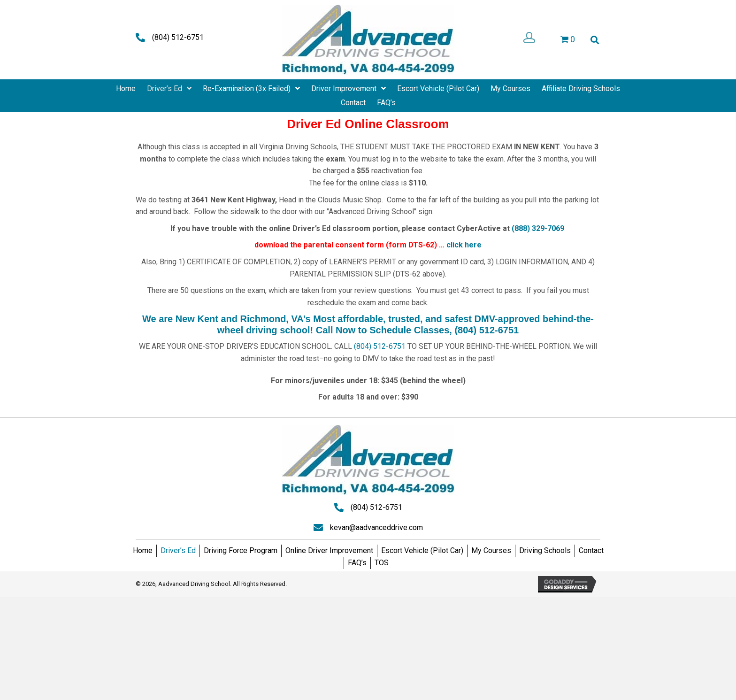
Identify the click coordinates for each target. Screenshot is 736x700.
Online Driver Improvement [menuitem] (329, 550)
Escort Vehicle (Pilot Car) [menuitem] (422, 550)
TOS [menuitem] (382, 563)
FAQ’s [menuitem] (357, 563)
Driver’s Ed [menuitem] (178, 550)
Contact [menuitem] (591, 550)
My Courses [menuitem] (491, 550)
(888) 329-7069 (538, 228)
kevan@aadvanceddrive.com (376, 527)
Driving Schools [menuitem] (545, 550)
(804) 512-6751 (178, 37)
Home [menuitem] (143, 550)
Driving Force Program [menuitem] (241, 550)
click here (464, 245)
